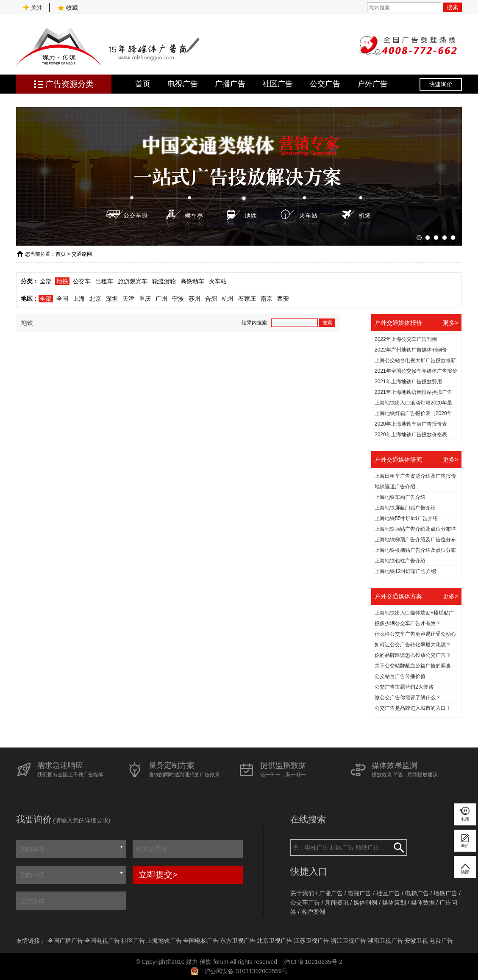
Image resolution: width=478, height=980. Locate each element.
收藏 (68, 8)
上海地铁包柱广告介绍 (400, 561)
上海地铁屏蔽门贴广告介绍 (405, 508)
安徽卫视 (416, 941)
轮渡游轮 (164, 281)
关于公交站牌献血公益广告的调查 (413, 666)
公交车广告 (305, 902)
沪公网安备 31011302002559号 (246, 971)
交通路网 (82, 254)
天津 (128, 299)
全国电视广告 (102, 941)
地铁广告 (445, 893)
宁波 (178, 299)
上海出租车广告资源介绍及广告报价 (415, 476)
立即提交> (158, 875)
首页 (143, 84)
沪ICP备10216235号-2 (313, 962)
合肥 (211, 299)
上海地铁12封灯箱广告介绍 (405, 571)
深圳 (112, 299)
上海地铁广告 (164, 941)
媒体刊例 (365, 902)
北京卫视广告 (275, 941)
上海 (79, 299)
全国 (62, 299)
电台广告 (441, 941)
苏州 (195, 299)
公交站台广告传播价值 (400, 676)
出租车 (104, 281)
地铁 (62, 281)
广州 (161, 299)
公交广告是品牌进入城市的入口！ (413, 708)
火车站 (218, 281)
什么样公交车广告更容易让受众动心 (415, 634)
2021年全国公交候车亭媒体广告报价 (416, 371)
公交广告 (325, 84)
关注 (33, 8)
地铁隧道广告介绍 (395, 487)
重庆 (145, 299)
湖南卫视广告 (385, 941)
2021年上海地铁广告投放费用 (408, 382)
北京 (95, 299)
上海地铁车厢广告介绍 (400, 497)
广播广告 (230, 84)
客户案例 (313, 912)
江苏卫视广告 (311, 941)
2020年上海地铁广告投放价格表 (411, 435)
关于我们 (302, 893)
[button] (419, 238)
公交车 (82, 281)
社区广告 (278, 84)
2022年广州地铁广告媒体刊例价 (411, 350)
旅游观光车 (133, 281)
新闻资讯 (337, 902)
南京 (267, 299)
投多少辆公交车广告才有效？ (408, 623)
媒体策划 (394, 902)
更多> (450, 323)
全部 (46, 281)
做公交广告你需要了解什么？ (408, 698)
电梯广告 (417, 893)
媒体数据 (423, 902)
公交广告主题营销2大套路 (404, 687)
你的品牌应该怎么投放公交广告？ (413, 655)
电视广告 (183, 84)
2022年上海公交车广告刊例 (406, 339)
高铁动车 (192, 281)
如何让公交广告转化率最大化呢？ (413, 645)
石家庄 (247, 299)
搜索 (453, 7)
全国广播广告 (65, 941)
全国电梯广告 (201, 941)
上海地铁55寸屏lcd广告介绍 (406, 518)
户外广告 (372, 84)
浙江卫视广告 (348, 941)
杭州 (228, 299)
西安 (283, 299)
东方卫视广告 (238, 941)
